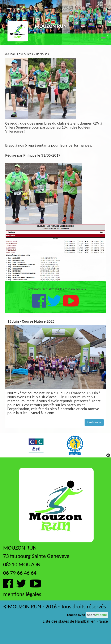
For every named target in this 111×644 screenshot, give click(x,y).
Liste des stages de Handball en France (75, 621)
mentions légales (22, 594)
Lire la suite (94, 422)
